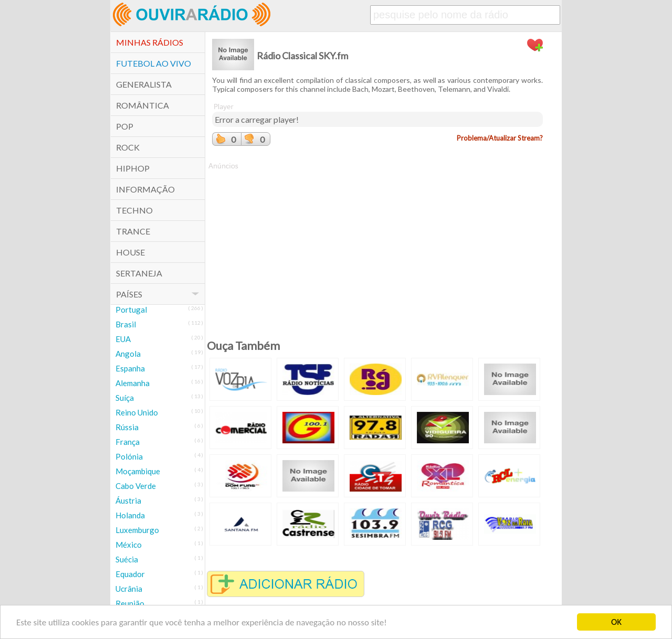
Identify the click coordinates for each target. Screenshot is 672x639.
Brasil (126, 324)
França (128, 442)
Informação (145, 189)
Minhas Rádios (150, 42)
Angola (128, 354)
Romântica (143, 105)
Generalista (144, 84)
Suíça (125, 398)
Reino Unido (137, 412)
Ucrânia (129, 589)
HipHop (133, 168)
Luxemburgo (137, 530)
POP (125, 126)
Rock (128, 147)
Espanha (130, 368)
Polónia (129, 456)
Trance (133, 231)
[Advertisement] (377, 244)
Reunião (130, 603)
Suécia (127, 559)
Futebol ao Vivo (154, 63)
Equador (130, 574)
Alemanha (133, 383)
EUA (123, 339)
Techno (134, 210)
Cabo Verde (136, 486)
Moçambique (138, 471)
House (130, 252)
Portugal (131, 310)
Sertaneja (139, 273)
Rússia (127, 427)
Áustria (128, 500)
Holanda (130, 515)
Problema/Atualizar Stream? (500, 138)
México (129, 545)
